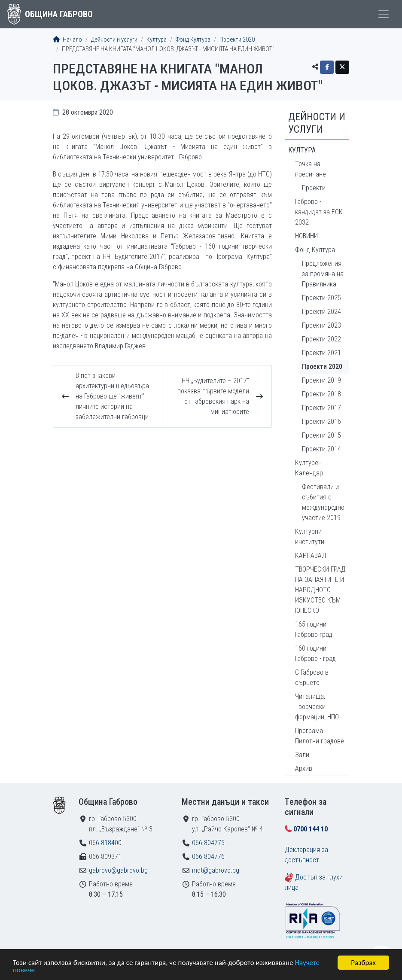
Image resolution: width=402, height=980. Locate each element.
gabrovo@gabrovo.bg (118, 870)
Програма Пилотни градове (320, 736)
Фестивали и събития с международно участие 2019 (323, 502)
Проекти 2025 (321, 298)
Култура (157, 40)
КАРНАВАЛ (311, 555)
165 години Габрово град (314, 629)
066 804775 (208, 843)
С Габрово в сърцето (312, 677)
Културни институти (310, 537)
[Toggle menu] (384, 14)
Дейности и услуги (114, 40)
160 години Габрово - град (315, 653)
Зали (302, 755)
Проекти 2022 (321, 339)
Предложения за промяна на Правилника (323, 274)
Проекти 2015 (321, 435)
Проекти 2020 (237, 40)
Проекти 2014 (321, 449)
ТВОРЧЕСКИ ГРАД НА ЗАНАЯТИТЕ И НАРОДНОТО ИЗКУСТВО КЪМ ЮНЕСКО (320, 590)
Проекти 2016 (321, 422)
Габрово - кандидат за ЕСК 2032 (319, 212)
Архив (304, 768)
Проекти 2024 (321, 312)
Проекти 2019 (321, 380)
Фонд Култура (193, 40)
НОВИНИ (306, 236)
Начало (67, 40)
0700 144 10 (311, 829)
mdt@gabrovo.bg (216, 870)
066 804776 (208, 857)
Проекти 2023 (321, 325)
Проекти (314, 188)
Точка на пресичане (311, 169)
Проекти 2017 (321, 408)
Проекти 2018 (321, 394)
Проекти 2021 (321, 353)
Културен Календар (309, 468)
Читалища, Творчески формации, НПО (317, 707)
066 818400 (105, 843)
